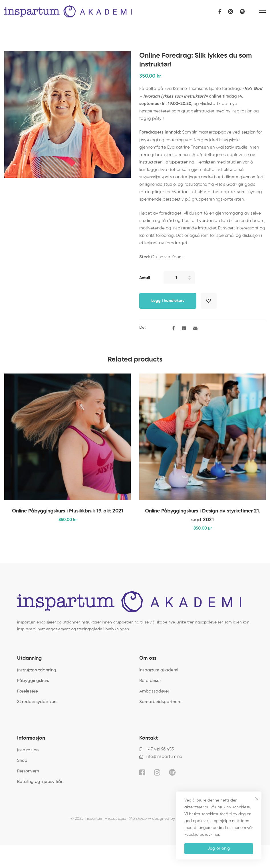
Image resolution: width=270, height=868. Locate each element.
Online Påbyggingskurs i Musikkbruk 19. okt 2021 (68, 511)
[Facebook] (220, 11)
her (216, 835)
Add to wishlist (209, 301)
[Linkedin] (184, 329)
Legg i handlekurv (168, 301)
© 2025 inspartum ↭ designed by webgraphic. (135, 819)
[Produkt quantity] (179, 278)
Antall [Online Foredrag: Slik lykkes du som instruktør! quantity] (145, 278)
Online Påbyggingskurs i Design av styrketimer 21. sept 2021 (203, 515)
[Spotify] (242, 11)
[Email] (195, 329)
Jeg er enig (219, 848)
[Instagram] (231, 11)
